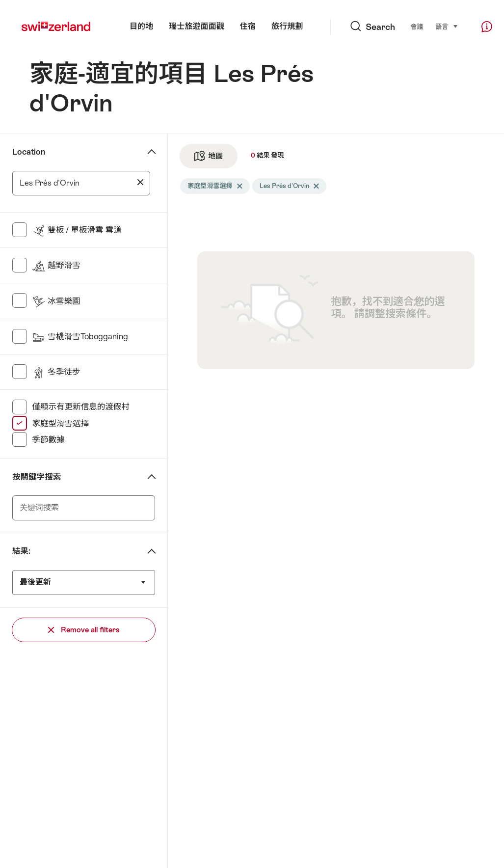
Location (29, 152)
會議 (417, 27)
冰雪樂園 (56, 301)
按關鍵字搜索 (37, 477)
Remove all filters (84, 630)
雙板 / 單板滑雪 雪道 (77, 230)
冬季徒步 (56, 372)
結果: (21, 551)
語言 (447, 26)
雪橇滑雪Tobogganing (80, 337)
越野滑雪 (56, 265)
